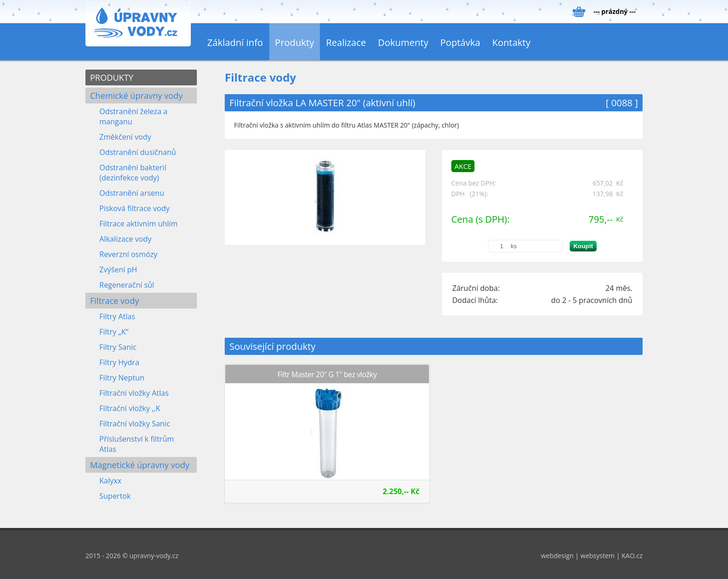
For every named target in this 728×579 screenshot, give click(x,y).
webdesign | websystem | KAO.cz (592, 556)
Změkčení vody (125, 137)
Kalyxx (110, 481)
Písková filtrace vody (134, 208)
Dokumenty (403, 42)
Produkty (294, 42)
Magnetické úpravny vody (140, 465)
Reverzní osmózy (128, 254)
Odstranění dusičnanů (138, 152)
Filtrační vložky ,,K (130, 408)
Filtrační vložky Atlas (134, 393)
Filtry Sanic (118, 347)
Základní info (235, 42)
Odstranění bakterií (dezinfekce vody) (133, 173)
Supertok (115, 496)
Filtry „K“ (114, 332)
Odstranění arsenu (132, 193)
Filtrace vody (114, 301)
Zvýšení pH (118, 270)
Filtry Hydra (119, 362)
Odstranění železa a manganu (133, 116)
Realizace (346, 42)
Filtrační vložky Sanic (135, 424)
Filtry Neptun (122, 378)
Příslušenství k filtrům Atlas (137, 444)
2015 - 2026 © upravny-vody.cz (132, 556)
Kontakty (511, 42)
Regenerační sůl (127, 285)
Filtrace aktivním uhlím (139, 224)
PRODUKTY (112, 77)
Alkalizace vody (125, 239)
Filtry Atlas (117, 316)
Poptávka (460, 42)
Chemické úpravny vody (136, 96)
